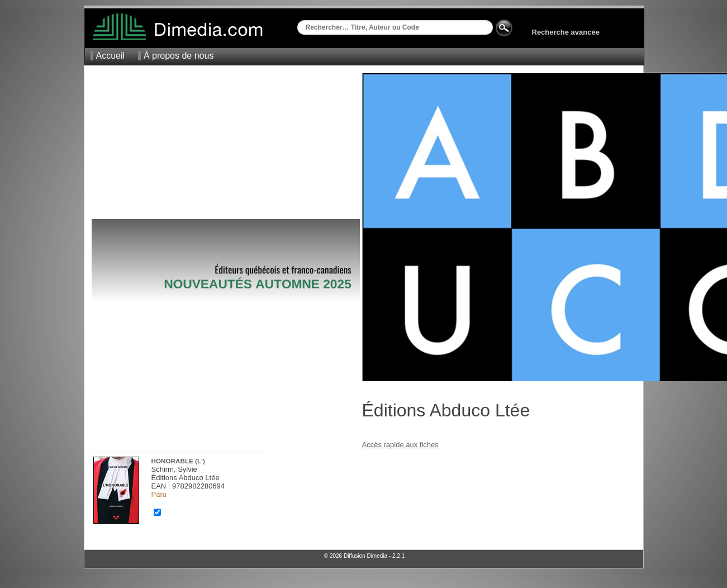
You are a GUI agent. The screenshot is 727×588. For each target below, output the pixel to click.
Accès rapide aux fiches (400, 445)
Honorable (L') (178, 461)
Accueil (111, 56)
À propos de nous (179, 56)
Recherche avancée (566, 32)
